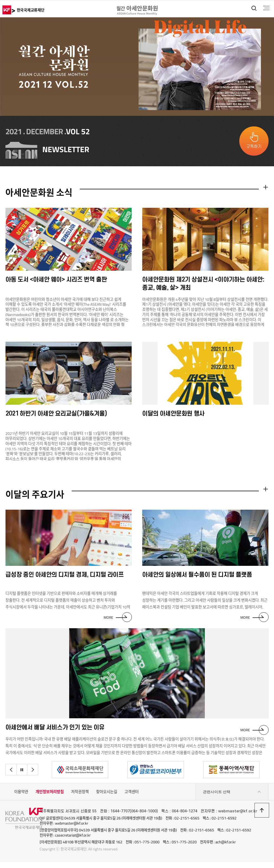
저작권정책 (80, 794)
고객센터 (132, 794)
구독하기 (254, 147)
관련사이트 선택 (232, 794)
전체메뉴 (265, 8)
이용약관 (21, 794)
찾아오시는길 (107, 794)
